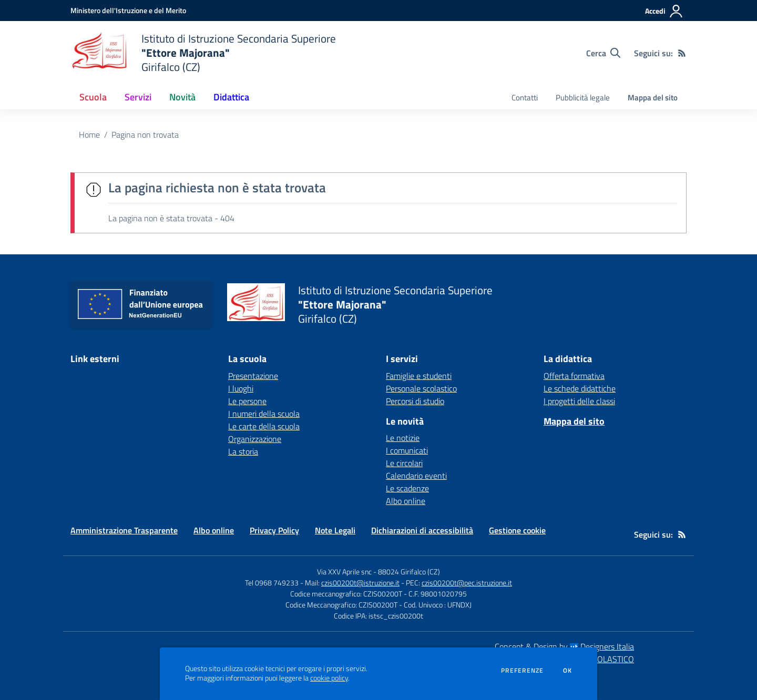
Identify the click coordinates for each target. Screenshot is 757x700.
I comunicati (407, 450)
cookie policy (329, 678)
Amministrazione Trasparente (124, 530)
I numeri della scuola (264, 414)
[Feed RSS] (682, 53)
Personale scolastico (421, 388)
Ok (568, 671)
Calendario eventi (416, 476)
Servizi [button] (138, 97)
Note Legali (335, 530)
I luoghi (241, 388)
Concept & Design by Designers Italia (564, 646)
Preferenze (522, 671)
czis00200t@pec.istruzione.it (467, 583)
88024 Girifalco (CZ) (409, 572)
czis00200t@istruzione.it (360, 583)
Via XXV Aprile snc (344, 572)
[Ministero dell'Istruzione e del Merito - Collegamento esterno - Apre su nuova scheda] (128, 10)
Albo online (406, 501)
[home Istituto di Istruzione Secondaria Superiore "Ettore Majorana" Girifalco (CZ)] (203, 53)
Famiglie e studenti (419, 376)
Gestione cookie (517, 530)
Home (89, 135)
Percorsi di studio (415, 401)
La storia (243, 451)
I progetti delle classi (579, 401)
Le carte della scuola (264, 426)
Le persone (247, 401)
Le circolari (404, 463)
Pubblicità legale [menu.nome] (583, 97)
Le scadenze (407, 488)
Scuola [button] (93, 97)
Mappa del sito (653, 97)
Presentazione (253, 376)
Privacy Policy (274, 530)
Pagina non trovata (145, 135)
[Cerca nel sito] (603, 53)
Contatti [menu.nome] (525, 97)
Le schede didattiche (580, 388)
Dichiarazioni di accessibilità (422, 530)
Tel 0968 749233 (272, 583)
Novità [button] (182, 97)
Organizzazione (255, 439)
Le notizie (403, 438)
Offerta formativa (574, 376)
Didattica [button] (231, 97)
